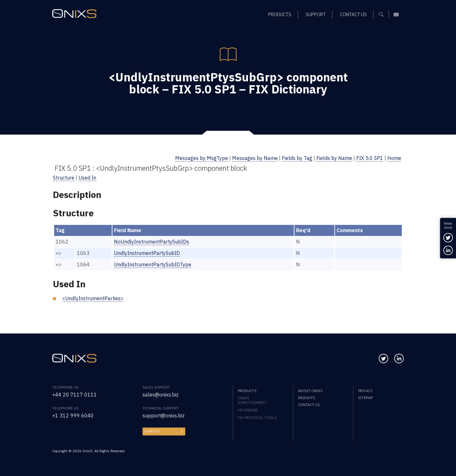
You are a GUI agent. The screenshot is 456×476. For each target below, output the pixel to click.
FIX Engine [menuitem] (248, 410)
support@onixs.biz (164, 416)
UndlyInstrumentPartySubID (147, 253)
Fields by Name (334, 158)
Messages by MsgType (202, 158)
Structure (64, 178)
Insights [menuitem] (306, 398)
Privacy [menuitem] (365, 391)
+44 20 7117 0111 (75, 395)
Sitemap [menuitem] (365, 398)
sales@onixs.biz (161, 395)
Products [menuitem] (247, 391)
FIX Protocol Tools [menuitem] (257, 418)
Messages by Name (255, 158)
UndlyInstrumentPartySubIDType (153, 264)
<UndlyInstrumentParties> (93, 298)
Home (394, 158)
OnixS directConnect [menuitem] (252, 400)
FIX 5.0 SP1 (370, 158)
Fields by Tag (297, 158)
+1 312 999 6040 (73, 416)
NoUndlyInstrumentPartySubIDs (152, 242)
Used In (87, 178)
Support (152, 431)
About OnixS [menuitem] (310, 391)
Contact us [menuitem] (309, 405)
